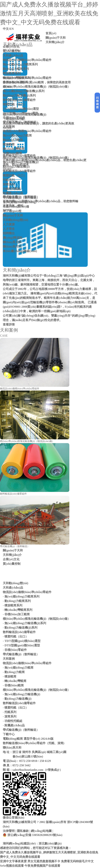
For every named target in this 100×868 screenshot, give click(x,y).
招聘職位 (9, 233)
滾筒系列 (9, 184)
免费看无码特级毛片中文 (77, 861)
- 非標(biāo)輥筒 (13, 685)
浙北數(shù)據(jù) (50, 843)
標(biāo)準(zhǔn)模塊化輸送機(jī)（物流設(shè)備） (37, 87)
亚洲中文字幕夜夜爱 (13, 861)
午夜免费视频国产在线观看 (42, 866)
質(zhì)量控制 (12, 51)
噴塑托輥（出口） (15, 104)
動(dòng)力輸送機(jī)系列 (19, 95)
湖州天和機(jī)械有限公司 (20, 822)
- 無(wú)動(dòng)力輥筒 (18, 668)
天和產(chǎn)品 (13, 55)
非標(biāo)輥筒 (12, 153)
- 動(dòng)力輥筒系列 (17, 601)
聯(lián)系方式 (12, 247)
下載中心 (9, 734)
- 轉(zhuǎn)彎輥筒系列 (18, 610)
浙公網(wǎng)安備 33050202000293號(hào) (33, 835)
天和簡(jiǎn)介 (55, 42)
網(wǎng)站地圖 (41, 831)
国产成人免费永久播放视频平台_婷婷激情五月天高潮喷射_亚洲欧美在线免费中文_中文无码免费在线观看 (49, 13)
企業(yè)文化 (11, 47)
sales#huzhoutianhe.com (28, 770)
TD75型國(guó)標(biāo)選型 (21, 109)
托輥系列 (9, 180)
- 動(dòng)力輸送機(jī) (17, 699)
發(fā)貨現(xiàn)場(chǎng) (20, 202)
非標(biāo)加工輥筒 (15, 82)
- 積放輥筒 (10, 676)
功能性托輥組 (12, 189)
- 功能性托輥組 (13, 721)
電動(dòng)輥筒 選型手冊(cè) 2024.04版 (28, 739)
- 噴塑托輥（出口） (16, 636)
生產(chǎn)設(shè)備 (16, 207)
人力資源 (9, 224)
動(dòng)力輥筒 (13, 140)
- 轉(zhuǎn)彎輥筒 (15, 681)
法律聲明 (9, 831)
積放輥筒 (9, 144)
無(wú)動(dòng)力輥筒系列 (20, 64)
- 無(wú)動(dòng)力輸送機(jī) (21, 694)
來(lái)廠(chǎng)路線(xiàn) (20, 251)
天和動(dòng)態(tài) (16, 220)
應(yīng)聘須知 (12, 238)
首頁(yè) (51, 33)
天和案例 (9, 127)
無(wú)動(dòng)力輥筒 (17, 135)
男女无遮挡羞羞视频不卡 (44, 861)
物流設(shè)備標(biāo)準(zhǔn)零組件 (27, 60)
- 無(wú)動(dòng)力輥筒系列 (21, 596)
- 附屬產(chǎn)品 (14, 725)
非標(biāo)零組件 (14, 118)
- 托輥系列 (10, 712)
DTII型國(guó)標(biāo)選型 (20, 113)
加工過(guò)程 (12, 211)
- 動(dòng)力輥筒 (14, 672)
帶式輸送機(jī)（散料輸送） (21, 122)
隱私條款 (23, 831)
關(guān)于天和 (56, 38)
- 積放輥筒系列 (13, 605)
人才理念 (9, 229)
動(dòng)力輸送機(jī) (16, 167)
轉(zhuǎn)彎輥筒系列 (17, 78)
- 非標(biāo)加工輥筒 (16, 614)
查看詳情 (9, 324)
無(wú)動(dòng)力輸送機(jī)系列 (24, 91)
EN (12, 29)
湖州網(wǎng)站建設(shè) (19, 843)
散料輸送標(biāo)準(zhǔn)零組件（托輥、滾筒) (34, 743)
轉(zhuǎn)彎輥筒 (14, 149)
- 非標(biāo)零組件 (15, 650)
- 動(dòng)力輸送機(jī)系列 (20, 628)
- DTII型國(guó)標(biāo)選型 (21, 645)
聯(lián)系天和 (12, 242)
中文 (6, 29)
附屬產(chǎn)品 (13, 193)
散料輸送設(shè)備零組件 (19, 100)
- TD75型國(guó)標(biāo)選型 (22, 641)
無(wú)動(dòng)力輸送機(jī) (21, 162)
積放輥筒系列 (12, 73)
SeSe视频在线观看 (12, 866)
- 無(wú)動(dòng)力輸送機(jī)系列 (24, 623)
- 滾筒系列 (10, 716)
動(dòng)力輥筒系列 (16, 69)
